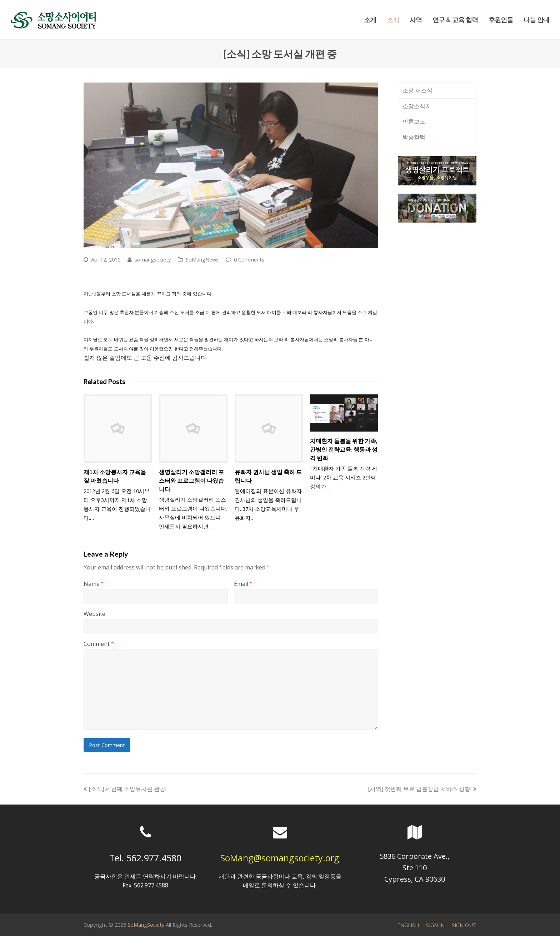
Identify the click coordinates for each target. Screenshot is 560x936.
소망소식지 (417, 106)
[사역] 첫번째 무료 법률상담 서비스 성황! (422, 789)
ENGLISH (408, 925)
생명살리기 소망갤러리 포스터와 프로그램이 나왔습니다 (191, 480)
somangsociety (153, 259)
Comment (98, 644)
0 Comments (249, 259)
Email (243, 584)
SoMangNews (202, 259)
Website (94, 614)
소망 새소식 (417, 90)
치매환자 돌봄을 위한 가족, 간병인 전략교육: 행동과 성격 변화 (344, 449)
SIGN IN (435, 925)
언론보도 (414, 121)
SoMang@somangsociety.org (280, 858)
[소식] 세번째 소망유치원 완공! (125, 789)
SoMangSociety (146, 925)
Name (93, 584)
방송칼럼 (414, 137)
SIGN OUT (464, 925)
